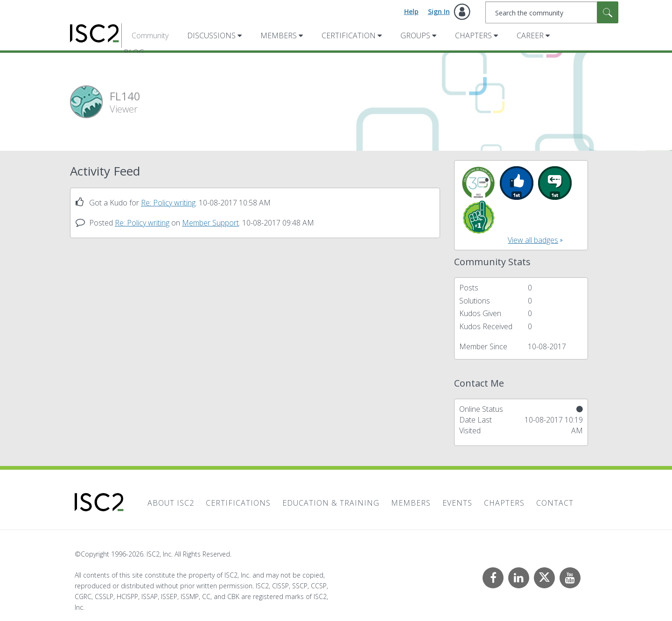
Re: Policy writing (168, 203)
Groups (415, 35)
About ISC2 (171, 503)
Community (150, 35)
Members (279, 35)
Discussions (211, 35)
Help (411, 11)
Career (530, 35)
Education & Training (331, 503)
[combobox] (552, 12)
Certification (349, 35)
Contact (555, 503)
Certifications (238, 503)
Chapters (473, 35)
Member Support (210, 223)
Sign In (439, 11)
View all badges (533, 240)
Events (457, 503)
